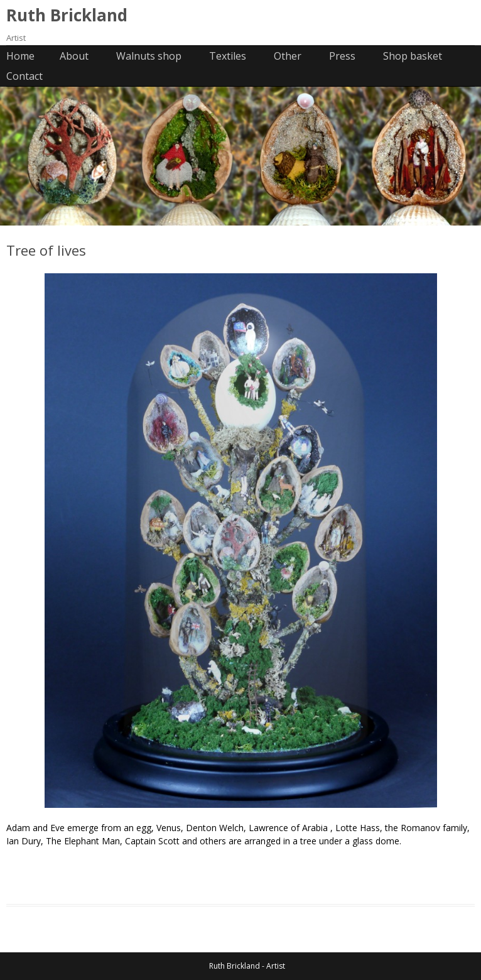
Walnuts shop (149, 56)
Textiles (228, 56)
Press (342, 56)
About (74, 56)
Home (20, 56)
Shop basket (413, 56)
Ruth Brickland (67, 15)
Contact (24, 76)
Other (288, 56)
